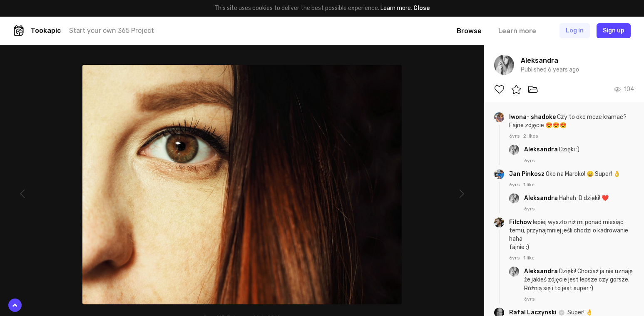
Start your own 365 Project (112, 31)
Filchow (521, 222)
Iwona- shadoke (533, 117)
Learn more (396, 8)
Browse (469, 31)
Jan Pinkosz (527, 174)
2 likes (531, 136)
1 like (529, 185)
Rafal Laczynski (533, 312)
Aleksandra (542, 149)
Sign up (614, 31)
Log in (575, 31)
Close (421, 8)
